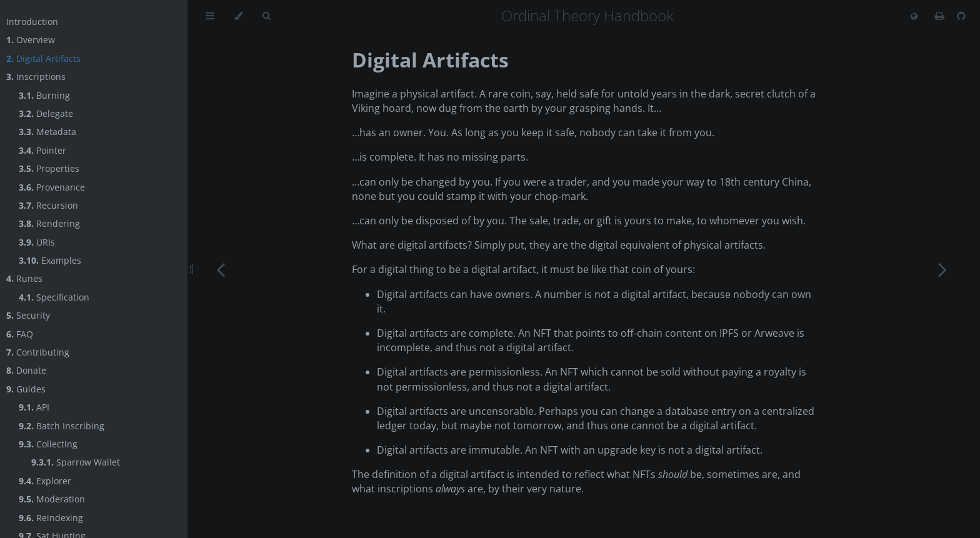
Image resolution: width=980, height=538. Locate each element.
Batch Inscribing (62, 426)
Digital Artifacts (43, 58)
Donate (26, 370)
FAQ (20, 334)
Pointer (42, 150)
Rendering (49, 223)
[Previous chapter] (221, 269)
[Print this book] (941, 16)
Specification (54, 297)
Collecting (48, 444)
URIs (37, 242)
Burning (44, 95)
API (34, 407)
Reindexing (51, 518)
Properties (49, 168)
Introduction (32, 22)
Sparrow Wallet (76, 462)
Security (28, 315)
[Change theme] (238, 16)
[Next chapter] (942, 269)
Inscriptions (36, 77)
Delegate (46, 113)
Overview (31, 40)
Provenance (52, 187)
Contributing (38, 352)
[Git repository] (961, 16)
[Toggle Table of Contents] (210, 16)
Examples (50, 260)
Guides (26, 389)
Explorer (45, 481)
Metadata (47, 132)
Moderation (52, 499)
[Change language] (914, 17)
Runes (24, 278)
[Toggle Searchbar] (266, 16)
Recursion (48, 205)
